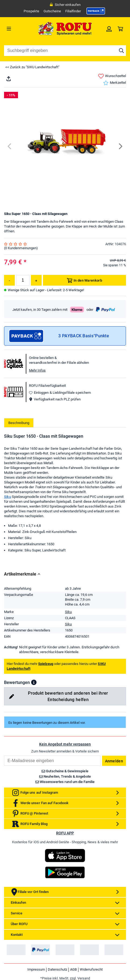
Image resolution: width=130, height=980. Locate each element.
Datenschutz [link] (57, 969)
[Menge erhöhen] (36, 280)
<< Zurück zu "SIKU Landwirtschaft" (32, 67)
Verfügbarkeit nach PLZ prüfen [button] (55, 399)
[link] (96, 11)
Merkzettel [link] (115, 83)
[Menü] (19, 29)
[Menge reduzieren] (9, 280)
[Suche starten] (121, 51)
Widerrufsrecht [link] (91, 969)
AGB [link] (73, 969)
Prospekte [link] (31, 11)
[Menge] (23, 280)
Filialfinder (73, 11)
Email (4, 756)
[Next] (120, 146)
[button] (34, 682)
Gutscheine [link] (52, 11)
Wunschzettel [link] (112, 76)
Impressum (36, 969)
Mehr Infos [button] (37, 370)
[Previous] (10, 146)
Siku (8, 497)
